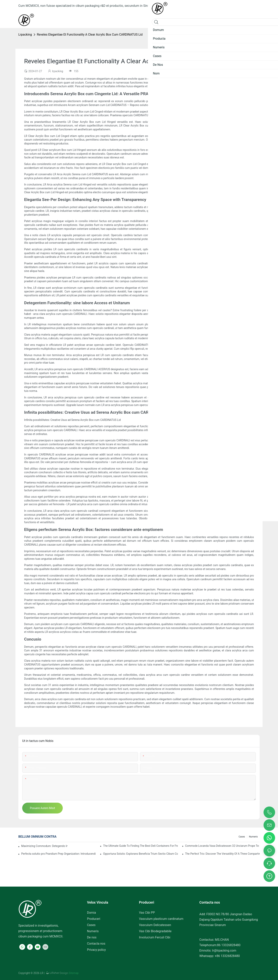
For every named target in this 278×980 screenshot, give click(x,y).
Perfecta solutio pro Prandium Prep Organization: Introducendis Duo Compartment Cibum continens (58, 854)
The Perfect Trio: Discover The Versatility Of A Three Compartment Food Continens (222, 854)
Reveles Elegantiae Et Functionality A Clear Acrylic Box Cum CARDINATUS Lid (90, 35)
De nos (92, 937)
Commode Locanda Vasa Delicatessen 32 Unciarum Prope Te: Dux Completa (222, 846)
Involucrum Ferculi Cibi (155, 937)
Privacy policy (97, 950)
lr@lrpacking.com (224, 951)
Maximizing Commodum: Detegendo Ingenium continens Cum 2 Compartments (44, 846)
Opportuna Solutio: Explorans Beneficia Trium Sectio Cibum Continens (140, 854)
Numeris (253, 837)
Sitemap (73, 973)
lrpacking (25, 35)
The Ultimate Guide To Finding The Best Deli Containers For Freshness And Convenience (140, 846)
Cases (242, 837)
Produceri (94, 919)
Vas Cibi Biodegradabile (155, 931)
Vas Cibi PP (147, 913)
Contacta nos (96, 944)
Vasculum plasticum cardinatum (161, 919)
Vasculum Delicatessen (155, 925)
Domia (92, 913)
